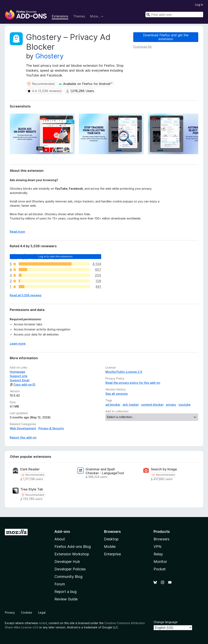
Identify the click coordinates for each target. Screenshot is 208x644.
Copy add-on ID (23, 384)
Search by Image (164, 469)
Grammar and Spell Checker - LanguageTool (105, 471)
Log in (199, 5)
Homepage (17, 372)
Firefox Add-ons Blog (73, 547)
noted (43, 623)
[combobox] (174, 15)
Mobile (110, 547)
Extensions (60, 16)
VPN (157, 547)
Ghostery (49, 56)
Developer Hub (67, 562)
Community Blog (68, 577)
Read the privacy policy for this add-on (133, 383)
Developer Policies (70, 569)
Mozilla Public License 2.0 (124, 372)
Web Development (23, 428)
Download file (142, 47)
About (60, 539)
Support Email (20, 380)
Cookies (27, 612)
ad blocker (113, 405)
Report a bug (66, 592)
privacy (171, 405)
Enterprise (112, 554)
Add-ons (62, 532)
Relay (158, 554)
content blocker (152, 405)
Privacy (10, 612)
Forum (60, 584)
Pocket (160, 569)
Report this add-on (23, 437)
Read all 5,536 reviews (26, 295)
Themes (79, 16)
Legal (42, 612)
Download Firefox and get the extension (166, 37)
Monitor (160, 562)
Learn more (18, 344)
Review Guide (66, 599)
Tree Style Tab (32, 489)
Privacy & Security (51, 428)
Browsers (161, 539)
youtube (185, 405)
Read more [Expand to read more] (17, 232)
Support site (19, 376)
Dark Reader (30, 469)
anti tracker (131, 405)
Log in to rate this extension (55, 256)
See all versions (117, 394)
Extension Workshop (72, 554)
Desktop (111, 539)
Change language (166, 622)
